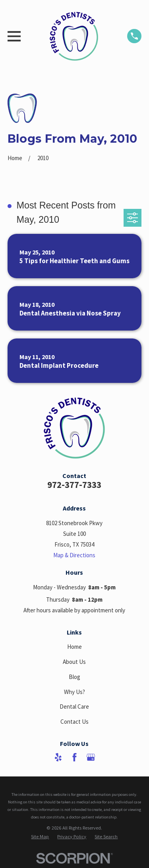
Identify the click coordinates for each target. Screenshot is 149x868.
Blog (74, 677)
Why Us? (74, 692)
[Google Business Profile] (91, 757)
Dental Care (74, 706)
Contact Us (74, 722)
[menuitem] (40, 836)
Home (74, 647)
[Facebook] (74, 757)
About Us (74, 662)
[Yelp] (58, 757)
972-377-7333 (74, 485)
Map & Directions (74, 555)
